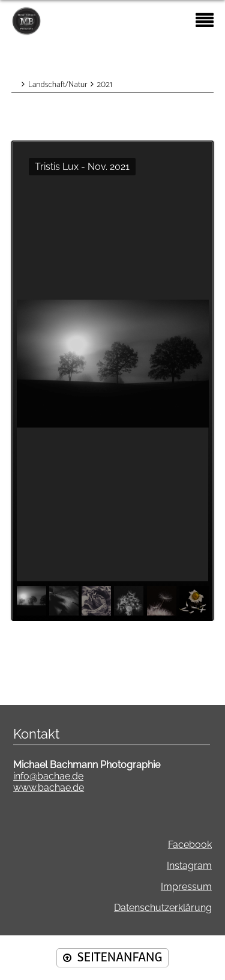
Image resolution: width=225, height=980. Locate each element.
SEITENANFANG (120, 957)
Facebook (190, 845)
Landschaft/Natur (58, 85)
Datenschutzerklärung (163, 908)
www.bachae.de (49, 788)
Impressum (186, 887)
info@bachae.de (48, 776)
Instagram (189, 866)
